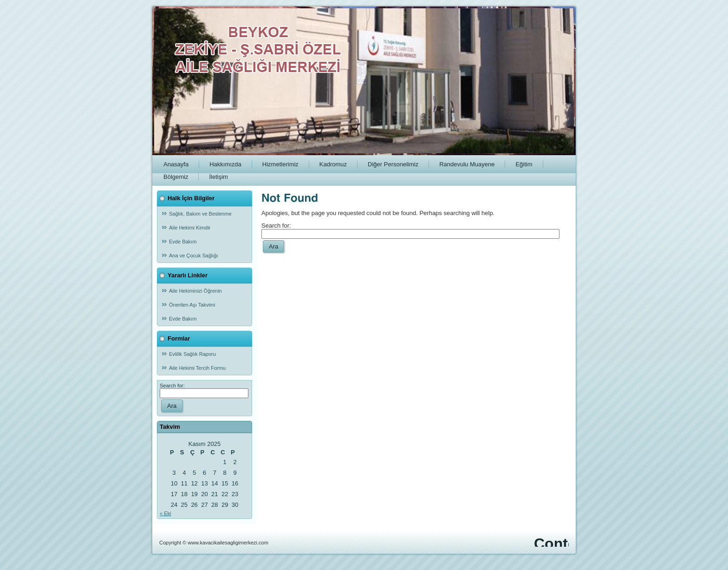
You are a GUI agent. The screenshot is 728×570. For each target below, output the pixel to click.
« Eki (165, 513)
